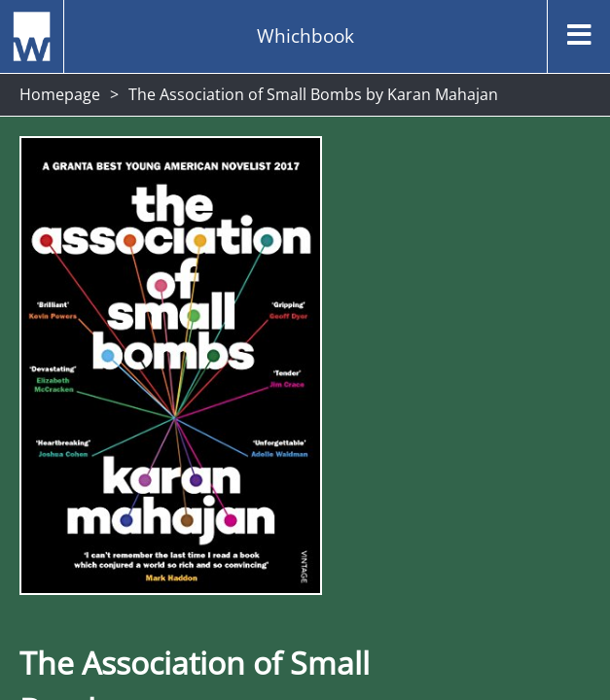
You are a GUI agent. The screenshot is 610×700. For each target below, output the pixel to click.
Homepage (60, 94)
